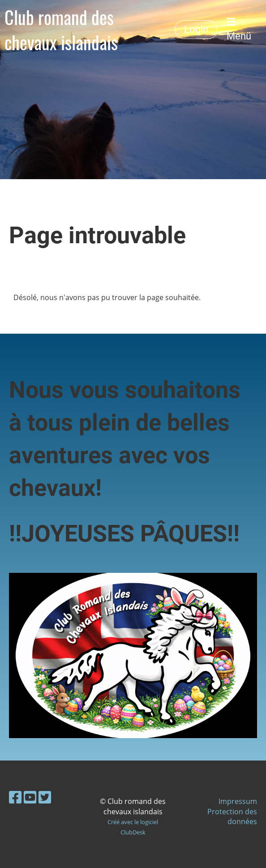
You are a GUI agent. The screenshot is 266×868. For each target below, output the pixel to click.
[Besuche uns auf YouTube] (30, 797)
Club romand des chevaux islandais (61, 30)
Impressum (238, 801)
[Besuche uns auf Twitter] (45, 797)
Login (196, 29)
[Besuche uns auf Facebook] (15, 797)
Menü (239, 29)
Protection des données (232, 816)
